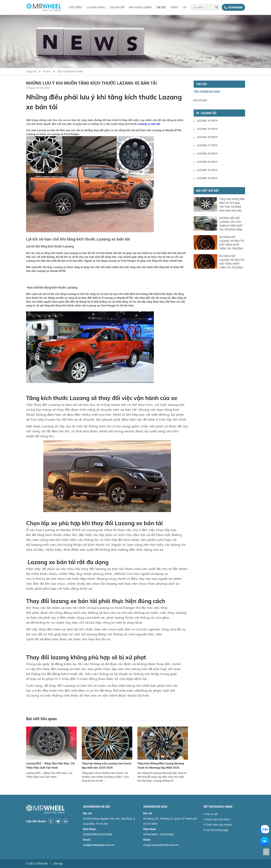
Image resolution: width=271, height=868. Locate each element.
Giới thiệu (75, 7)
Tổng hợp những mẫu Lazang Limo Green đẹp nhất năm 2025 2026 (106, 766)
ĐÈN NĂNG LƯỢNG (140, 7)
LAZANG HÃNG (96, 7)
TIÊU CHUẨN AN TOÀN (70, 72)
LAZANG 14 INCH (206, 170)
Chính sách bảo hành (217, 819)
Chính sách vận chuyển (218, 825)
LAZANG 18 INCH (206, 121)
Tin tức (161, 7)
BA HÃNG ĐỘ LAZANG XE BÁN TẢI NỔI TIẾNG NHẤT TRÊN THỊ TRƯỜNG (232, 243)
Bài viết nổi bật (208, 191)
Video (174, 7)
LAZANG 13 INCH (206, 178)
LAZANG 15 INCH (206, 162)
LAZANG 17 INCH (206, 145)
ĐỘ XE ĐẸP (200, 100)
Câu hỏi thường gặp (216, 830)
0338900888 (233, 7)
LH (184, 7)
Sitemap (58, 864)
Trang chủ (31, 72)
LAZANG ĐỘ (117, 7)
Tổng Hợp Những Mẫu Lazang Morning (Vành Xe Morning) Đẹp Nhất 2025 (161, 766)
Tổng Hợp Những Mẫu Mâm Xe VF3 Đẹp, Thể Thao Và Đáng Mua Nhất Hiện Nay (232, 205)
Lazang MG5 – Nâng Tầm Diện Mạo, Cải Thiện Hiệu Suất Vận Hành (50, 766)
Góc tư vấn (211, 814)
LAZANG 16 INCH (206, 153)
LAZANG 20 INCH (206, 137)
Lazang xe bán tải (149, 124)
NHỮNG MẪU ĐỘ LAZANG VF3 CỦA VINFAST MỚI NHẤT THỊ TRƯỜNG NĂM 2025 (231, 224)
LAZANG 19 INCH (206, 129)
